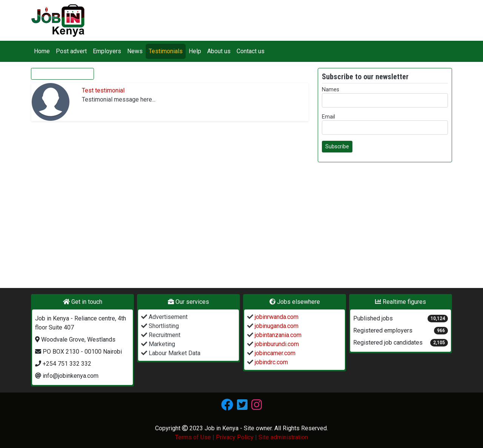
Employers (107, 51)
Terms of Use (193, 437)
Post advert (71, 51)
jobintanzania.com (277, 335)
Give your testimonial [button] (62, 74)
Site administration (283, 437)
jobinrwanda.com (276, 317)
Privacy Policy (235, 437)
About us (219, 51)
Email (328, 117)
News (135, 51)
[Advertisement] (385, 221)
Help (195, 51)
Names (331, 90)
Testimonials (166, 51)
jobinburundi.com (276, 344)
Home (42, 51)
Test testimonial (103, 90)
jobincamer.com (274, 353)
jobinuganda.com (276, 326)
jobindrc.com (271, 362)
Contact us (251, 51)
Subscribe (337, 146)
